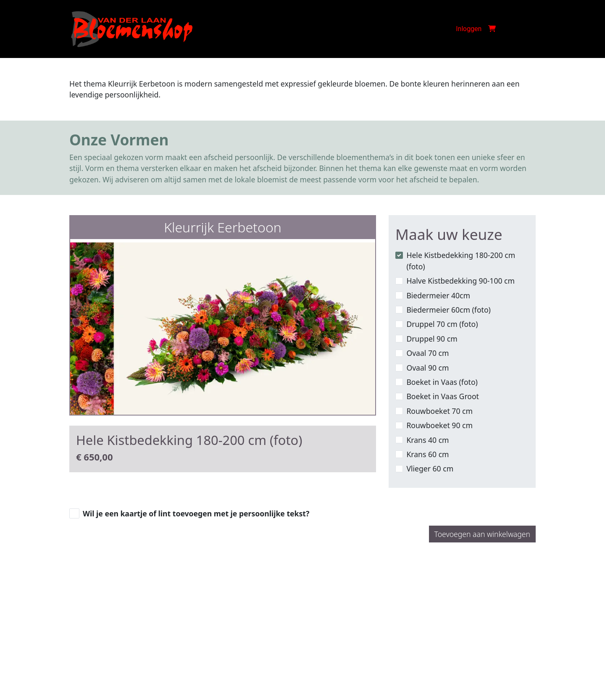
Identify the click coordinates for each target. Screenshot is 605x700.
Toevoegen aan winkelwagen (482, 534)
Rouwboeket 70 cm (439, 411)
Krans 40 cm (427, 440)
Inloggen (469, 29)
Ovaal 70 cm (427, 353)
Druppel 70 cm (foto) (442, 324)
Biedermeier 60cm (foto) (448, 310)
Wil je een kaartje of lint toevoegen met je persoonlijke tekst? (196, 513)
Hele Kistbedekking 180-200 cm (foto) (461, 261)
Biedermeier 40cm (438, 295)
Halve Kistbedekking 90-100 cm (460, 281)
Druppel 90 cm (432, 339)
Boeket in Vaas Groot (443, 396)
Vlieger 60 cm (430, 468)
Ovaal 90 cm (427, 368)
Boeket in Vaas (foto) (442, 382)
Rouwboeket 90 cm (439, 425)
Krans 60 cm (427, 454)
